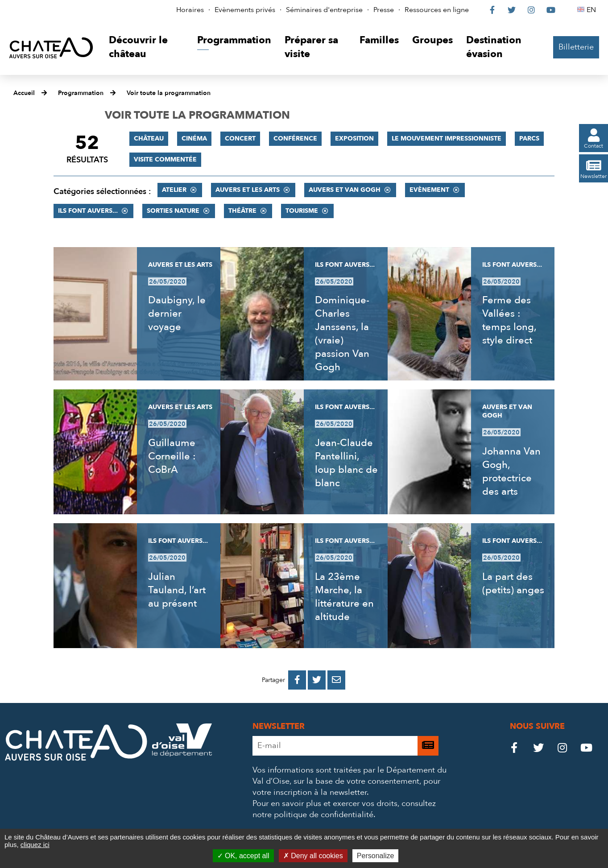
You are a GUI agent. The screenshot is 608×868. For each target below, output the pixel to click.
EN (593, 10)
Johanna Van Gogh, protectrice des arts (511, 471)
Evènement (429, 190)
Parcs (529, 138)
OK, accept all (243, 856)
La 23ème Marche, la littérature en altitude (344, 597)
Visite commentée (165, 159)
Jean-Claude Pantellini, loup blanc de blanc (346, 463)
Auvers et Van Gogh (345, 190)
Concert (240, 138)
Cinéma (194, 138)
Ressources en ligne (437, 10)
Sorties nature (173, 211)
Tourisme (302, 211)
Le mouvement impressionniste (447, 138)
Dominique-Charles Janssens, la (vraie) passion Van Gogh (342, 334)
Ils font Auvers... (88, 211)
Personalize (376, 856)
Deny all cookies (313, 856)
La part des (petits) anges (513, 583)
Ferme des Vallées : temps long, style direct (509, 320)
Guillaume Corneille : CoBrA (172, 456)
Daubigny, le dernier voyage (177, 314)
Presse (384, 10)
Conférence (295, 138)
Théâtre (242, 211)
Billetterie (576, 47)
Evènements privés (245, 10)
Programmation (81, 93)
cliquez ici (35, 845)
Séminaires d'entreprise (324, 10)
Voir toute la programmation (169, 93)
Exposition (354, 138)
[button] (146, 48)
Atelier (174, 190)
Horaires (190, 10)
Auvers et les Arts (248, 190)
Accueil (24, 93)
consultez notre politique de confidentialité (344, 809)
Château (149, 138)
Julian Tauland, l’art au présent (177, 590)
